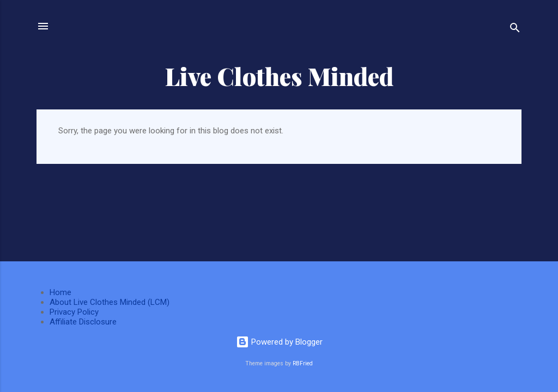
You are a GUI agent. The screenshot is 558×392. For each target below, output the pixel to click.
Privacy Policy (74, 312)
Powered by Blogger (279, 342)
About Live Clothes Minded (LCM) (110, 302)
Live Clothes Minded (279, 76)
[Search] (515, 30)
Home (60, 292)
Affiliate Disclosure (83, 322)
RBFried (303, 363)
